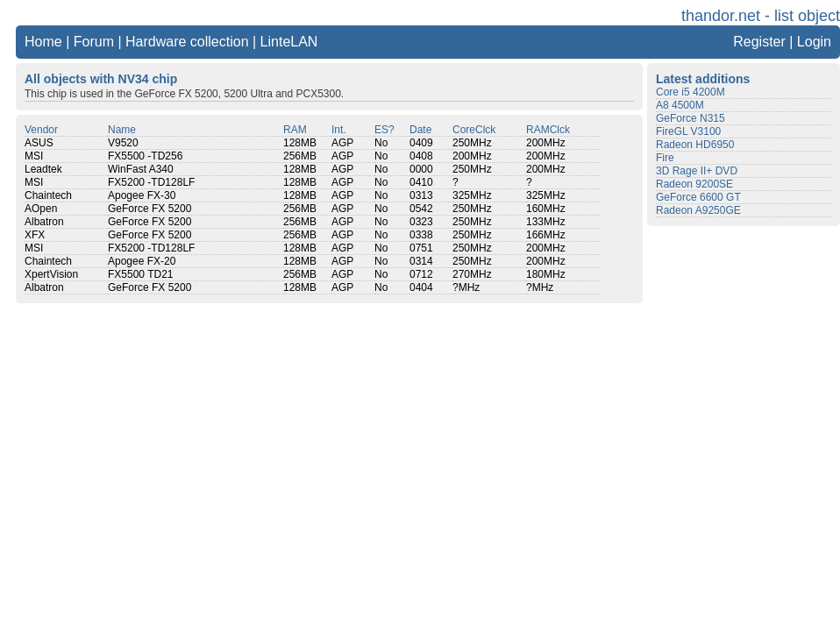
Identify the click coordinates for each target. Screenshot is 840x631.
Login (814, 42)
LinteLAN (289, 42)
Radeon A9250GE (698, 210)
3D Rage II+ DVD (697, 171)
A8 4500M (680, 105)
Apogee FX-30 (142, 195)
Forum (94, 42)
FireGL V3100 (688, 131)
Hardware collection (187, 42)
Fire (665, 158)
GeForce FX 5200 (149, 209)
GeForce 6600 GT (698, 197)
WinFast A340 (141, 169)
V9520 (123, 143)
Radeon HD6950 (695, 145)
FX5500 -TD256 (145, 156)
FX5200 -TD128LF (151, 182)
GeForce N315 (691, 118)
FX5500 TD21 (141, 274)
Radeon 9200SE (694, 184)
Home (43, 42)
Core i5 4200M (691, 92)
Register (759, 42)
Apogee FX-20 (142, 261)
